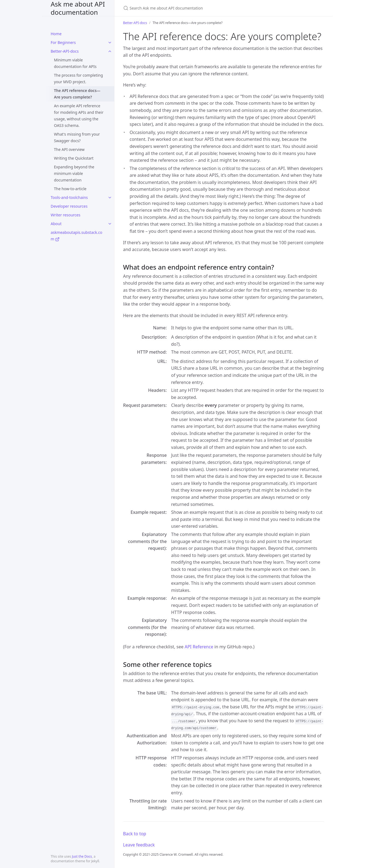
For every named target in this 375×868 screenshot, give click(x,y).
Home (56, 34)
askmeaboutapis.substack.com (77, 236)
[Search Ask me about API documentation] (188, 8)
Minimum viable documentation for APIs (75, 63)
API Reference (199, 647)
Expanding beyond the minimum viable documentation (74, 173)
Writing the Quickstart (74, 158)
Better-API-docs (65, 51)
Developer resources (69, 206)
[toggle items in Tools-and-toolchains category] (110, 198)
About (56, 224)
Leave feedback (139, 845)
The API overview (69, 149)
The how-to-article (70, 189)
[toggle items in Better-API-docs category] (110, 51)
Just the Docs (82, 856)
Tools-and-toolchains (69, 197)
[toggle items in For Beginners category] (110, 43)
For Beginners (63, 42)
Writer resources (66, 215)
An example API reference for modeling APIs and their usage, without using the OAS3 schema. (79, 116)
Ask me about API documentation (78, 8)
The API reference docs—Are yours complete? (77, 94)
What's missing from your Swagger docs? (77, 137)
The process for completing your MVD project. (79, 78)
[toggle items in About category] (110, 224)
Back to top (135, 834)
